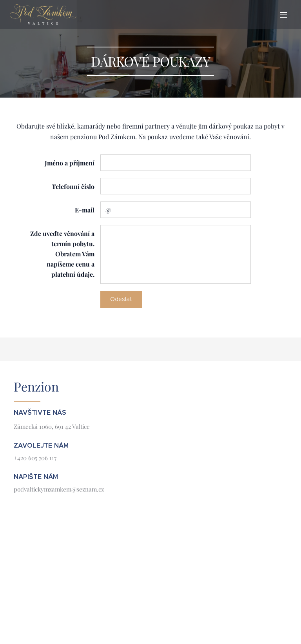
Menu (283, 15)
